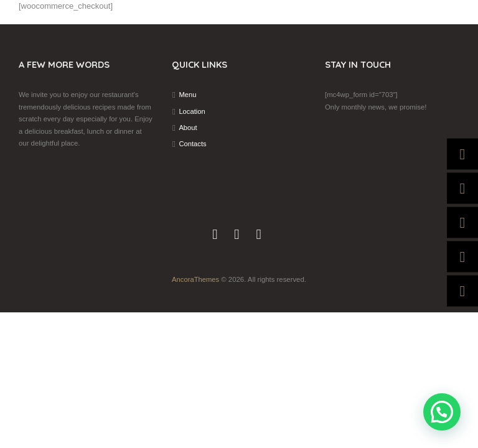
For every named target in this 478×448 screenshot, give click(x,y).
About (188, 128)
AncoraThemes (196, 279)
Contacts (193, 144)
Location (192, 111)
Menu (187, 95)
